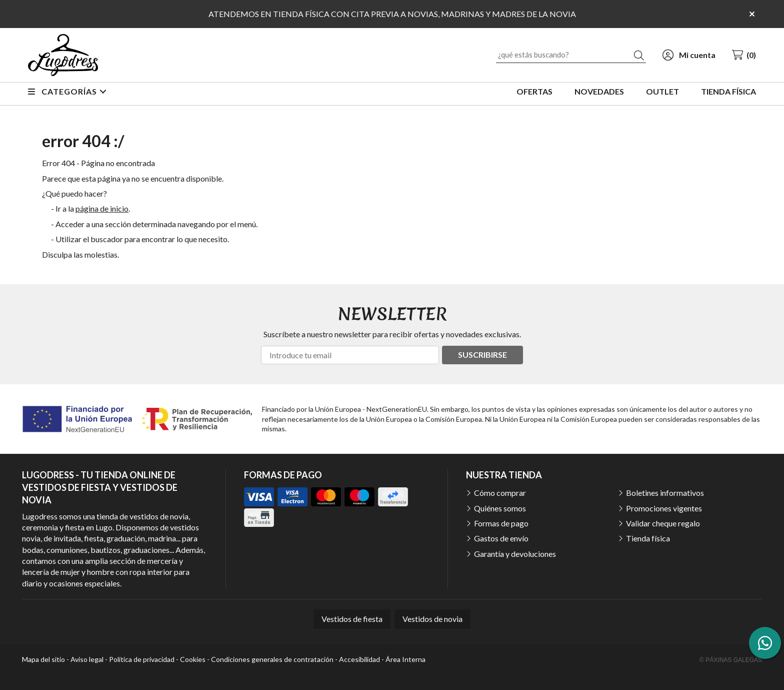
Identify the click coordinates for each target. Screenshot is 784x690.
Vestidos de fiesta (352, 619)
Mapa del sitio (43, 659)
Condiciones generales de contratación (272, 659)
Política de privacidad (142, 659)
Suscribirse (482, 355)
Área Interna (405, 659)
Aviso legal (87, 659)
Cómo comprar (500, 493)
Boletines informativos (665, 493)
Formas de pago (501, 523)
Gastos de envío (501, 538)
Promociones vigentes (664, 508)
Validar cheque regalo (663, 523)
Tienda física (648, 538)
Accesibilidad (359, 659)
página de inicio (102, 208)
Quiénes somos (500, 508)
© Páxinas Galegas (731, 660)
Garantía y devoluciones (515, 554)
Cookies (193, 659)
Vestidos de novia (432, 619)
